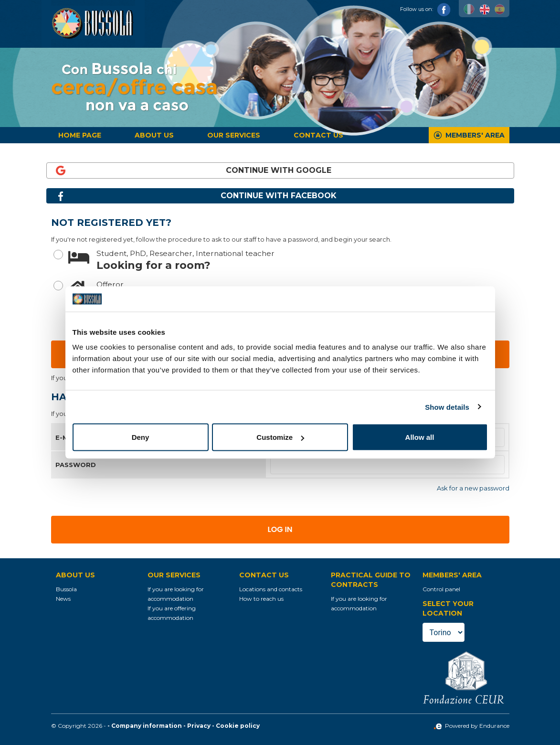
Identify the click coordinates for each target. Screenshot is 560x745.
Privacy (199, 726)
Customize (280, 437)
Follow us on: (425, 9)
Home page (80, 135)
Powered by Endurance (471, 726)
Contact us (318, 135)
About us (154, 135)
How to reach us (261, 599)
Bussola (66, 589)
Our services (234, 135)
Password (76, 465)
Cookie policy (238, 726)
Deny (141, 437)
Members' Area (475, 135)
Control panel (441, 589)
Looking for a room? (289, 260)
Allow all (420, 437)
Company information (147, 726)
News (63, 599)
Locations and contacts (271, 589)
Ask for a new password (473, 488)
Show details (447, 407)
